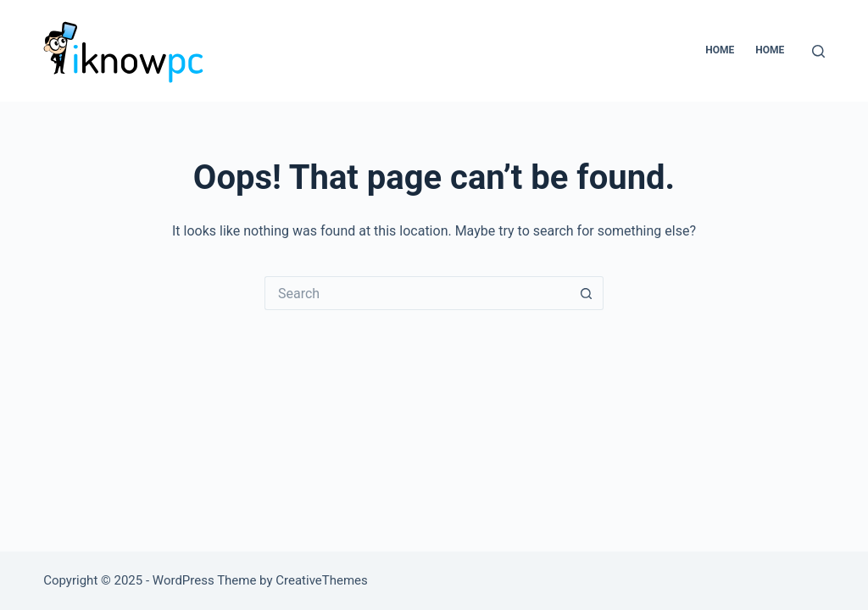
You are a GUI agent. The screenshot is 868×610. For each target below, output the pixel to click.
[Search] (818, 51)
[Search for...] (417, 293)
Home (720, 50)
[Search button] (587, 293)
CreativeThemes (322, 580)
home (770, 50)
